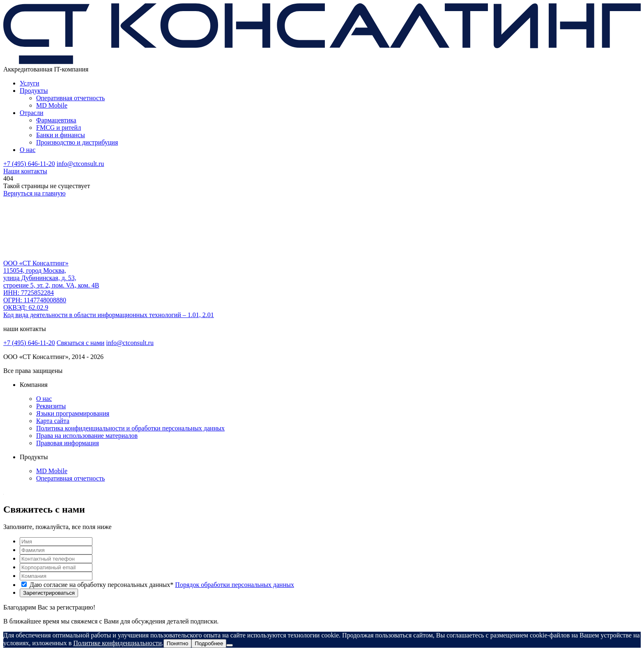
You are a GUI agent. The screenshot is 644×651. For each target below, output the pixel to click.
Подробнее (209, 643)
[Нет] (230, 645)
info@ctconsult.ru (80, 164)
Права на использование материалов (87, 436)
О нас (28, 150)
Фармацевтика (56, 120)
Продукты (34, 91)
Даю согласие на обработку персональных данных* (162, 585)
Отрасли (32, 113)
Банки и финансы (61, 135)
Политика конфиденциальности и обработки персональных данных (130, 428)
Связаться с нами (81, 343)
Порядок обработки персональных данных (235, 585)
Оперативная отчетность (70, 98)
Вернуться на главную (34, 193)
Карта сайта (53, 421)
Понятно (177, 643)
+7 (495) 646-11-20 (29, 164)
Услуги (30, 83)
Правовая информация (68, 443)
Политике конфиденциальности (117, 643)
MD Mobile (52, 105)
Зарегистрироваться (49, 593)
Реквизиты (51, 406)
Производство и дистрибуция (77, 142)
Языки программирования (73, 413)
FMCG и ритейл (59, 128)
